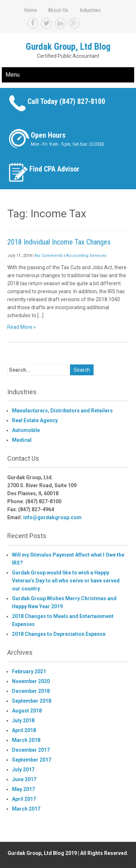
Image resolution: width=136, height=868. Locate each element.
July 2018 (23, 720)
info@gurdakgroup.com (52, 517)
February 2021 (29, 671)
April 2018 (24, 730)
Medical (22, 440)
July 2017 (23, 770)
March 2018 (26, 740)
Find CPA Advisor (54, 169)
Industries (90, 10)
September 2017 (32, 760)
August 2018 (27, 711)
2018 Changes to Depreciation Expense (59, 634)
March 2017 (26, 809)
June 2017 (24, 779)
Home (31, 10)
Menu (13, 75)
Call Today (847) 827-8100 (66, 101)
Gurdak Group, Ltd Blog (68, 47)
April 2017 (24, 799)
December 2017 (31, 750)
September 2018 (32, 701)
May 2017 (23, 789)
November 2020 (31, 681)
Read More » (22, 327)
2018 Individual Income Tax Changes (59, 242)
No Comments (49, 256)
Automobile (26, 430)
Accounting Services (86, 256)
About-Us (58, 10)
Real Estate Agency (35, 420)
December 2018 (31, 691)
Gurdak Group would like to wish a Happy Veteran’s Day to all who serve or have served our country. (66, 581)
